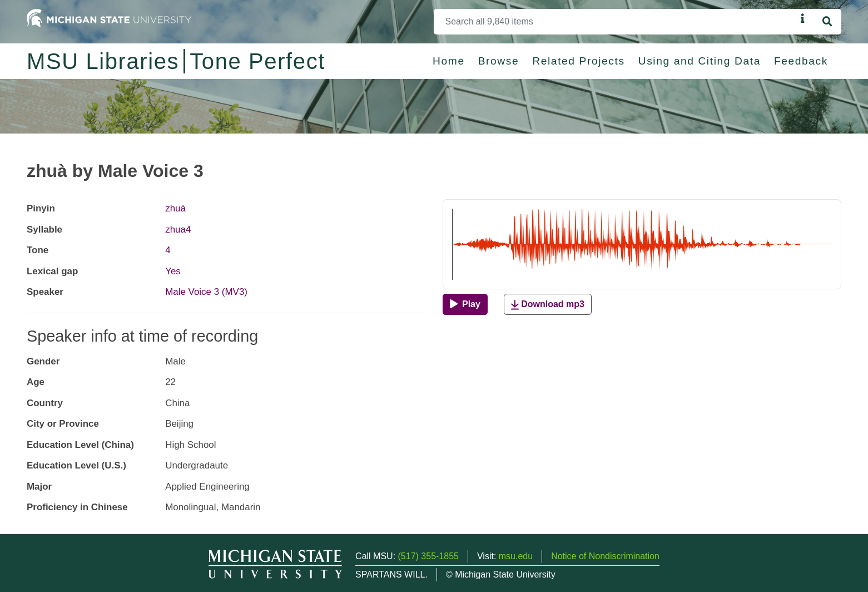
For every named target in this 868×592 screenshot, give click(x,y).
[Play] (465, 304)
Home (449, 61)
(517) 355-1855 (428, 556)
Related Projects (578, 61)
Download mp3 (548, 305)
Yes (173, 271)
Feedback (801, 61)
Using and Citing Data (700, 61)
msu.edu (516, 556)
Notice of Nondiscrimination (605, 556)
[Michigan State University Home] (109, 18)
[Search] (615, 22)
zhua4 (178, 230)
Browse (499, 61)
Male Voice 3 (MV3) (206, 292)
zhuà (175, 208)
